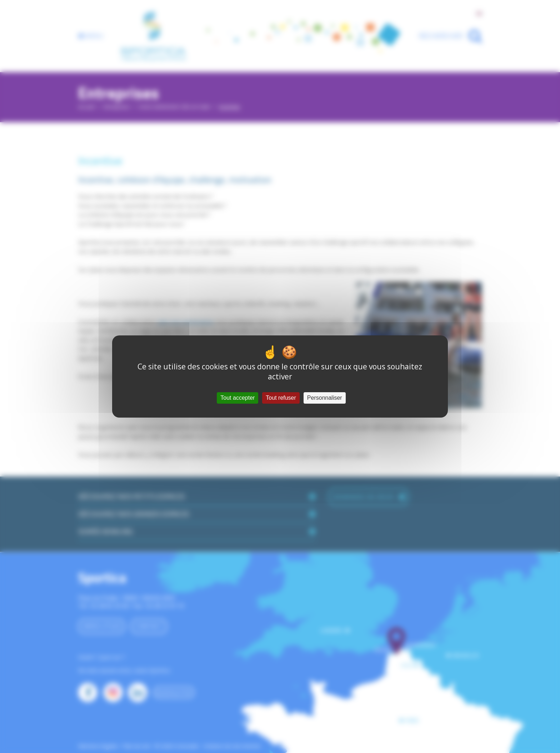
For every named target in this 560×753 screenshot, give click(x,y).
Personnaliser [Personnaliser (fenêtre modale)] (325, 398)
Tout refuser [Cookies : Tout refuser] (281, 398)
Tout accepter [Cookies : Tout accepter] (237, 398)
